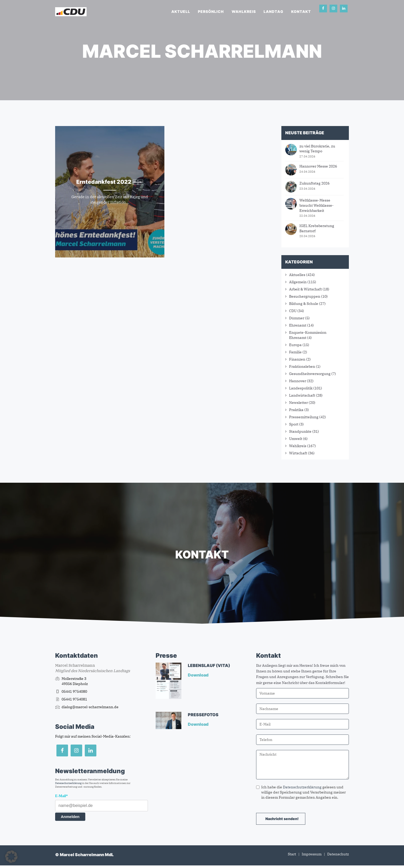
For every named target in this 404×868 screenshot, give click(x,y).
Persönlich (211, 11)
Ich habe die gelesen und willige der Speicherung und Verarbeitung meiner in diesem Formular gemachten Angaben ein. (301, 792)
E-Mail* (61, 796)
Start (292, 854)
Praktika (296, 410)
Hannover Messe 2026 (318, 166)
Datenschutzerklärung (68, 783)
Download (199, 675)
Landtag (273, 11)
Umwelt (296, 439)
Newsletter (298, 403)
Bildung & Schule (304, 304)
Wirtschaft (298, 453)
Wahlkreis (244, 11)
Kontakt (301, 11)
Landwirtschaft (302, 395)
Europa (295, 345)
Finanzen (297, 359)
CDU (293, 311)
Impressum (312, 854)
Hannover (298, 381)
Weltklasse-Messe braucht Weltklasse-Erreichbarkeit (317, 205)
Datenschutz (338, 854)
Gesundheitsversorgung (310, 374)
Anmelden (70, 817)
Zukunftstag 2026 (314, 183)
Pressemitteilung (304, 417)
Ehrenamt (298, 325)
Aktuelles (297, 275)
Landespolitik (301, 388)
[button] (11, 857)
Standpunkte (300, 431)
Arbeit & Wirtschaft (305, 289)
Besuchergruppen (305, 296)
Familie (295, 352)
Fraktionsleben (302, 366)
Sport (294, 424)
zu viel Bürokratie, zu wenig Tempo (317, 149)
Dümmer (297, 318)
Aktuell (181, 11)
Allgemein (298, 282)
